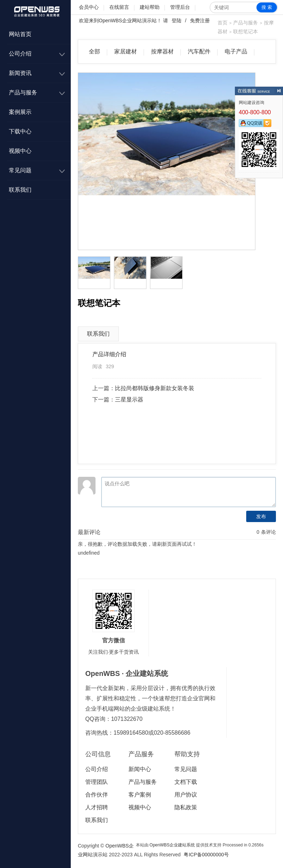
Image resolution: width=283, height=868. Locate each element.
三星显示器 (129, 400)
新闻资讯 (20, 73)
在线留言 (119, 7)
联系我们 (20, 190)
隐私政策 (186, 807)
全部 (94, 51)
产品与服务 (23, 92)
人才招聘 (97, 807)
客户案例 (140, 795)
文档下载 (186, 782)
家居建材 (126, 51)
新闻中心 (140, 769)
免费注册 (200, 21)
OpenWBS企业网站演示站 (128, 21)
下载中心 (20, 131)
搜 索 (267, 7)
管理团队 (97, 782)
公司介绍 (20, 54)
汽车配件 (199, 51)
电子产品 (236, 51)
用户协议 (186, 795)
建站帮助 (150, 7)
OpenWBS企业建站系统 (172, 845)
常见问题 (20, 170)
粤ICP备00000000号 (206, 855)
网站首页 (20, 34)
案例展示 (20, 112)
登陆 (177, 21)
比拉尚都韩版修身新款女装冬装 (155, 388)
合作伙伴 (97, 795)
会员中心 (89, 7)
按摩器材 (162, 51)
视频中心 (20, 151)
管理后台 (180, 7)
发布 (261, 516)
